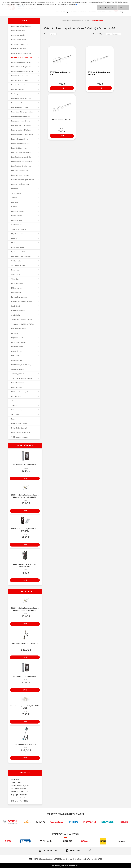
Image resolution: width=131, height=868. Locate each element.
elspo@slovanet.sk (19, 795)
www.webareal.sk (73, 866)
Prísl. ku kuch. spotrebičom (75, 20)
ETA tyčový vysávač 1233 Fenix (25, 744)
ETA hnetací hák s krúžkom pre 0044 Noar (99, 73)
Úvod (63, 20)
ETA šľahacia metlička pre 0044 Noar (61, 73)
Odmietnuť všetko (107, 8)
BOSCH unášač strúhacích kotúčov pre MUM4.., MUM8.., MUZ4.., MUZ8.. (25, 496)
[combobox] (109, 34)
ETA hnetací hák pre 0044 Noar (61, 120)
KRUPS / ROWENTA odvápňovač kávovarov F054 (25, 565)
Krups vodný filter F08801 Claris (25, 465)
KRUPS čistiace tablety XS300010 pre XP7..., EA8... (25, 530)
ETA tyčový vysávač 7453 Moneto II (25, 643)
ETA (86, 20)
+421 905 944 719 (73, 851)
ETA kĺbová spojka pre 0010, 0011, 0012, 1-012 (25, 707)
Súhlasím (123, 8)
